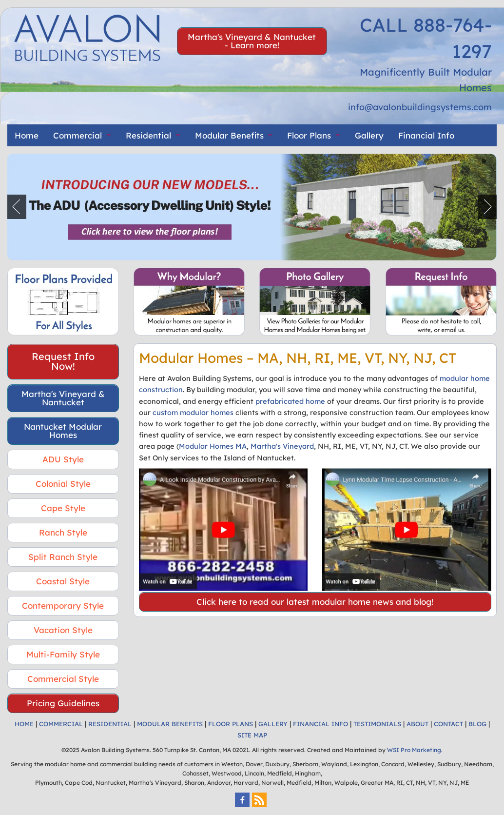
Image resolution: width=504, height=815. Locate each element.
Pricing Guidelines (63, 703)
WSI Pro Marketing (414, 750)
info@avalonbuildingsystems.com (420, 107)
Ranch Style (63, 532)
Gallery (369, 135)
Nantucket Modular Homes (63, 431)
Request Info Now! (63, 361)
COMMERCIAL (61, 724)
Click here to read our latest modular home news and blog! (315, 602)
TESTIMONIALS (377, 724)
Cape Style (63, 508)
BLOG (477, 724)
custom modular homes (193, 412)
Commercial (78, 135)
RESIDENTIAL (110, 724)
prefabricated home (290, 401)
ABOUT (417, 724)
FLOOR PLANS (231, 724)
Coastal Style (63, 581)
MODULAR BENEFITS (170, 724)
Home (27, 135)
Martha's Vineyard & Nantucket (63, 398)
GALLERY (273, 724)
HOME (24, 724)
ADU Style (63, 459)
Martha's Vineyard (282, 446)
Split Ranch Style (63, 557)
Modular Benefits (229, 135)
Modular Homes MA (213, 446)
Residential (148, 135)
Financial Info (426, 135)
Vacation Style (63, 630)
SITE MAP (252, 735)
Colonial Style (63, 484)
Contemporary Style (63, 606)
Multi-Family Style (63, 654)
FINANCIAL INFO (320, 724)
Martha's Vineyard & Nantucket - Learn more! (252, 41)
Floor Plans (309, 135)
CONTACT (448, 724)
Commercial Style (63, 679)
